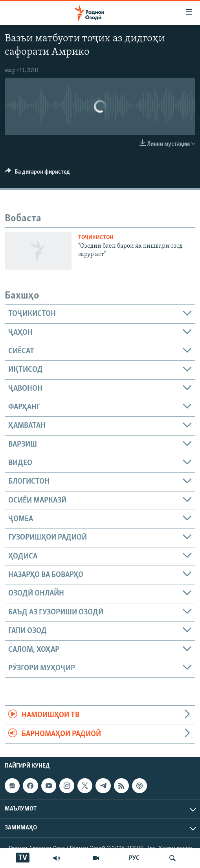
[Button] (38, 174)
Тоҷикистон (96, 238)
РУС (134, 858)
